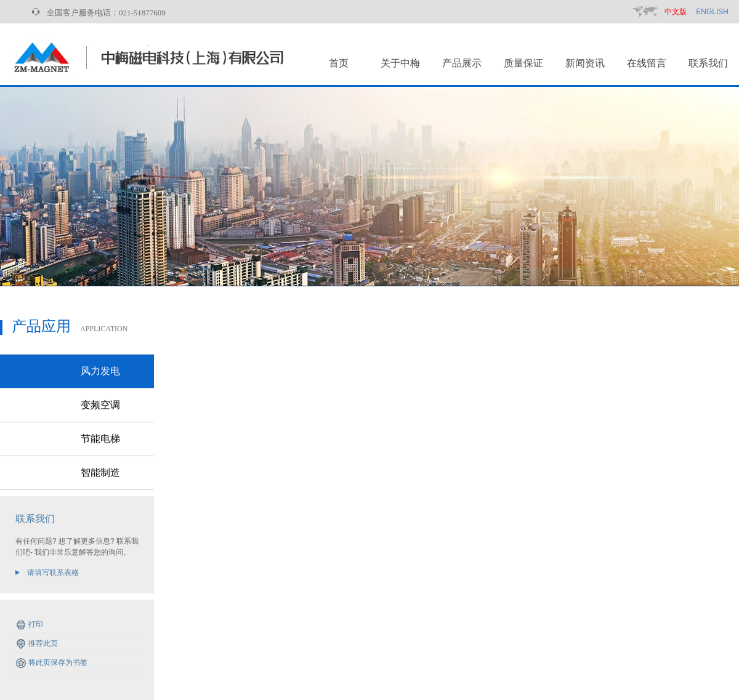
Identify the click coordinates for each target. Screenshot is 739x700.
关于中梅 (400, 63)
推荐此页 (43, 643)
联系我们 (708, 63)
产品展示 (462, 63)
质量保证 (523, 63)
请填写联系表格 (53, 573)
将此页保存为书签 (58, 662)
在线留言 (647, 63)
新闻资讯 (585, 63)
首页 (339, 63)
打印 (36, 624)
